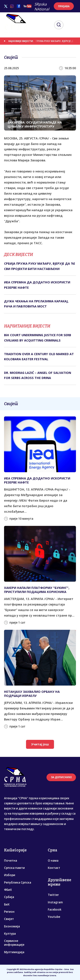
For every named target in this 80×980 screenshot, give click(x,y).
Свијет (9, 919)
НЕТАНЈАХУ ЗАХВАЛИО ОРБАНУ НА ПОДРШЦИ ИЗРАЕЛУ (32, 694)
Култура (10, 934)
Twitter (53, 895)
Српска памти (14, 868)
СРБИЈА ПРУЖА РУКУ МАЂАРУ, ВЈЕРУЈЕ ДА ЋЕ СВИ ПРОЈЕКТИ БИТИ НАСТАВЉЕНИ (40, 266)
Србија (9, 897)
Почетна (11, 861)
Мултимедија (14, 952)
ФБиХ (8, 890)
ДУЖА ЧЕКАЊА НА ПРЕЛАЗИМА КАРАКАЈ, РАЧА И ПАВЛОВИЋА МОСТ (36, 304)
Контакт (54, 868)
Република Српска (18, 882)
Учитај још (40, 744)
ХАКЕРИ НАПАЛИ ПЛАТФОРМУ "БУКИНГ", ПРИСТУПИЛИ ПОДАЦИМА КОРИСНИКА (37, 590)
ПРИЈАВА (64, 6)
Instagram (55, 902)
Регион (9, 912)
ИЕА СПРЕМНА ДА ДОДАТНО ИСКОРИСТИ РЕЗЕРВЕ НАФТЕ (37, 285)
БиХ (7, 904)
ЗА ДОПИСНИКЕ (61, 777)
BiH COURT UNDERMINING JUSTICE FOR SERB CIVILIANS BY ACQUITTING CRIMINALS (38, 338)
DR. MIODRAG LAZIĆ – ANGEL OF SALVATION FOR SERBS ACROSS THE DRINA (38, 375)
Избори (10, 875)
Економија (12, 926)
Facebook (55, 910)
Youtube (54, 917)
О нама (53, 861)
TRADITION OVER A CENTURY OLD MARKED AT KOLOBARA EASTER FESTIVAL (39, 357)
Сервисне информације (14, 943)
